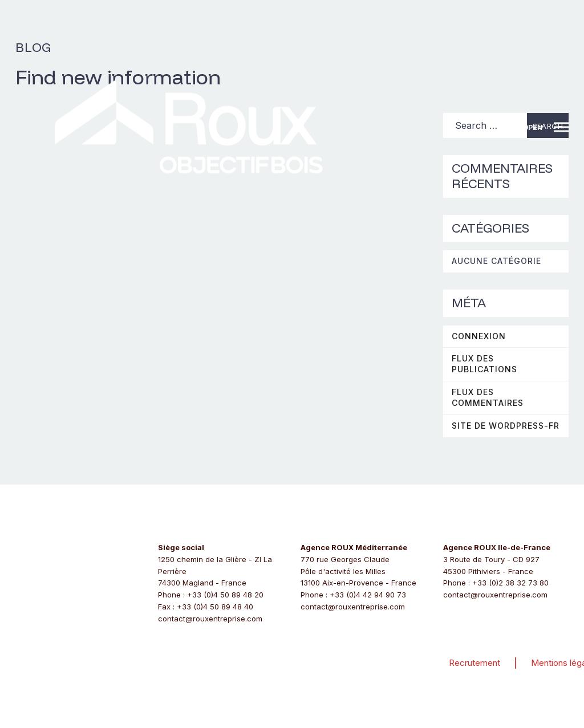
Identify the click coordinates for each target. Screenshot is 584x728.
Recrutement (474, 663)
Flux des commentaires (488, 397)
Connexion (479, 336)
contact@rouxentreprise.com (210, 619)
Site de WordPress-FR (506, 426)
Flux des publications (484, 364)
